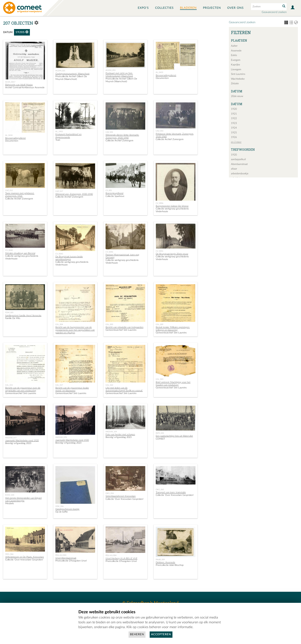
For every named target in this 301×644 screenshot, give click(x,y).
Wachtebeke (238, 79)
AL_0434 (9, 135)
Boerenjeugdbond (114, 193)
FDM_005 (9, 312)
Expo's (143, 8)
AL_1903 (59, 131)
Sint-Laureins (238, 74)
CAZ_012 (9, 190)
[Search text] (266, 6)
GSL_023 (159, 379)
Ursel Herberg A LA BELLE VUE (121, 558)
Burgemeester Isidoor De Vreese (172, 206)
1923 (234, 123)
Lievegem (236, 69)
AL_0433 (159, 72)
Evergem (236, 60)
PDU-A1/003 (61, 555)
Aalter (234, 46)
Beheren (137, 634)
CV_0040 (9, 250)
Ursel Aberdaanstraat (66, 558)
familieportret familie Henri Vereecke (23, 316)
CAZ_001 (109, 132)
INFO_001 (160, 433)
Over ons (235, 8)
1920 (234, 109)
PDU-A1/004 (111, 555)
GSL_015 (9, 385)
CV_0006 (159, 203)
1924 (234, 128)
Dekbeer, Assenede (165, 562)
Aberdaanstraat (239, 164)
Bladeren (188, 8)
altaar (234, 169)
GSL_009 (159, 324)
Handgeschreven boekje (67, 509)
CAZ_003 (159, 131)
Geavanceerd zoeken (274, 12)
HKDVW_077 (11, 438)
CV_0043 (59, 254)
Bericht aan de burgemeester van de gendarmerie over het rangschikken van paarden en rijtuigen (75, 330)
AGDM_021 (60, 71)
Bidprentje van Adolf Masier (19, 85)
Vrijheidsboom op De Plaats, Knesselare (25, 557)
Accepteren (161, 634)
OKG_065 (160, 490)
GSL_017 (59, 385)
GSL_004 (59, 324)
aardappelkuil (238, 159)
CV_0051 (159, 251)
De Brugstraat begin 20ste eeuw (172, 254)
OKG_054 (110, 493)
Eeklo (234, 55)
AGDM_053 (110, 70)
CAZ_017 (59, 191)
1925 (234, 133)
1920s (22, 32)
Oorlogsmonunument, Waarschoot (72, 74)
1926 (234, 137)
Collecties (164, 8)
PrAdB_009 (160, 560)
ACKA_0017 (10, 82)
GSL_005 (109, 324)
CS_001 (109, 190)
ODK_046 (59, 506)
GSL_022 (109, 385)
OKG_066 (9, 554)
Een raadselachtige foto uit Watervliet (174, 436)
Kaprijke (235, 65)
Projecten (212, 8)
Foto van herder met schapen (120, 434)
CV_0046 (109, 252)
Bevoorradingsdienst (166, 75)
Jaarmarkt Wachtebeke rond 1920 (22, 441)
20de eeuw (237, 96)
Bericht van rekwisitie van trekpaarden (124, 327)
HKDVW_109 (111, 432)
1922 (234, 118)
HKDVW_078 (61, 437)
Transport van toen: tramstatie (171, 492)
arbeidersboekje (240, 173)
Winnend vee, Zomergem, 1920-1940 (74, 194)
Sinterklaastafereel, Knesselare (121, 496)
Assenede (236, 51)
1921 (234, 114)
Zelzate (235, 83)
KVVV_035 (10, 495)
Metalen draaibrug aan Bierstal (20, 253)
